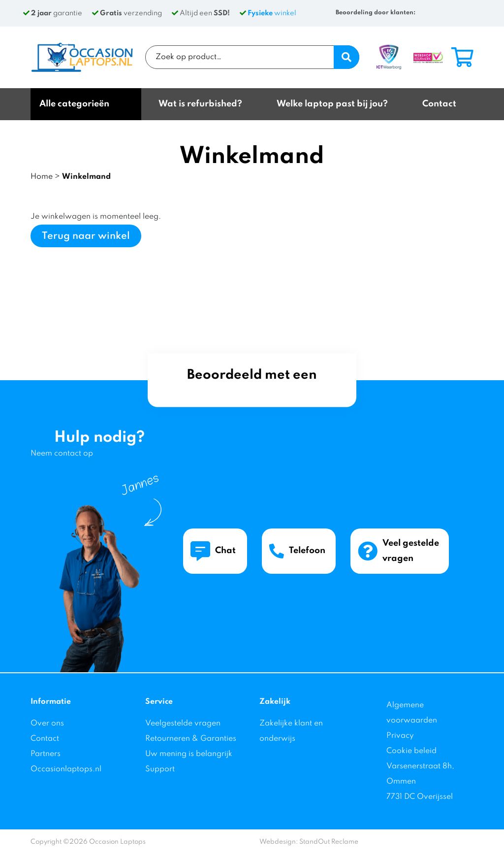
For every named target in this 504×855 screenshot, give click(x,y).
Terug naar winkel (86, 236)
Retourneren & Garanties (191, 739)
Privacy (400, 736)
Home (42, 177)
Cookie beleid (411, 751)
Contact (45, 739)
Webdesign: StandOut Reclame (309, 842)
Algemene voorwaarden (412, 713)
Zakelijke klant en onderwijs (291, 731)
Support (160, 769)
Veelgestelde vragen (183, 723)
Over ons (47, 723)
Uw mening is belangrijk (189, 754)
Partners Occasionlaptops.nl (66, 762)
